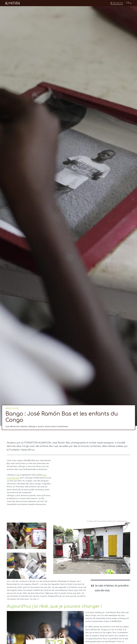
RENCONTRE (13, 408)
